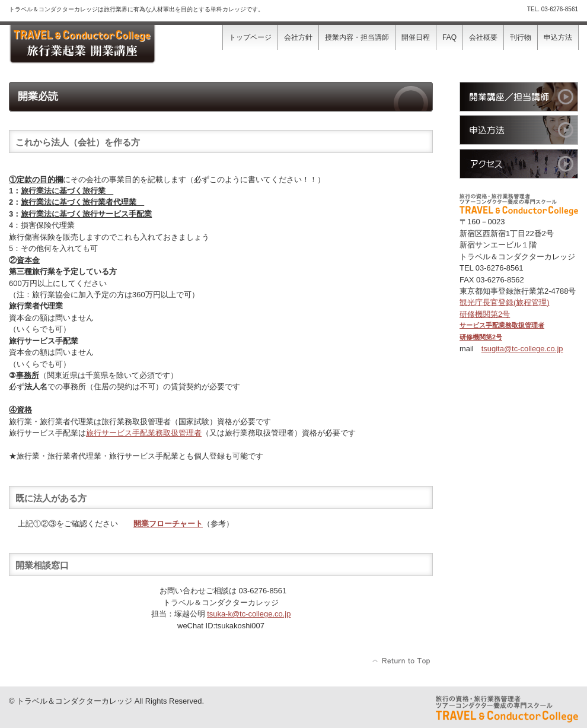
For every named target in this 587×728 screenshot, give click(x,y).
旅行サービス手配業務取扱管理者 (144, 433)
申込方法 (558, 37)
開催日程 (416, 37)
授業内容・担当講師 (357, 37)
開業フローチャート (168, 524)
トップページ (250, 37)
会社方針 (298, 37)
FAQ (449, 37)
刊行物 (521, 37)
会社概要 (483, 37)
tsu (249, 614)
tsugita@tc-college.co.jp (522, 349)
